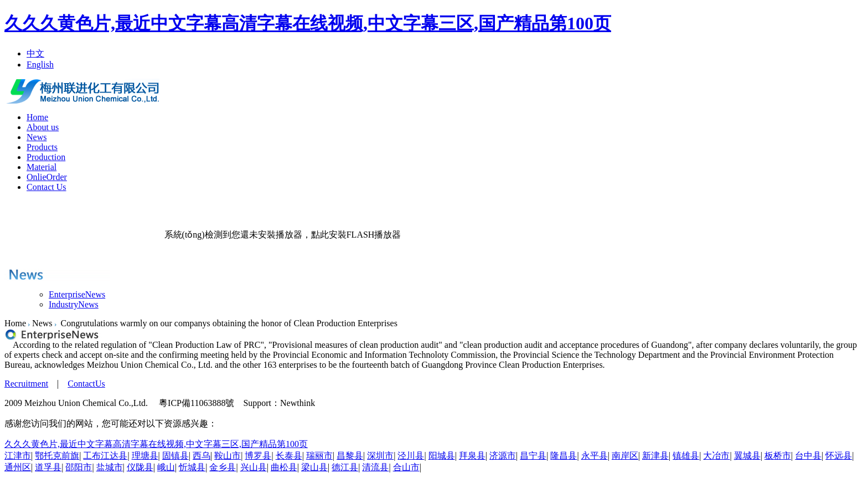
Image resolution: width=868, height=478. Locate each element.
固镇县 (175, 456)
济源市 (503, 456)
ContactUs (86, 384)
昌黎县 (350, 456)
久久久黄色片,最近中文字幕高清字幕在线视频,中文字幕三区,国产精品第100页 (308, 23)
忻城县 (192, 467)
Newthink (298, 403)
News (37, 137)
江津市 (18, 456)
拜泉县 (472, 456)
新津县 (655, 456)
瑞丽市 (319, 456)
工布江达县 (105, 456)
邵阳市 (79, 467)
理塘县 (145, 456)
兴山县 (254, 467)
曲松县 (284, 467)
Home (37, 117)
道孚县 (48, 467)
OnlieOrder (47, 177)
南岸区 (625, 456)
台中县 (808, 456)
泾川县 (411, 456)
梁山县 (314, 467)
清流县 (375, 467)
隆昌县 (564, 456)
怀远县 (839, 456)
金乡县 (223, 467)
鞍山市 (228, 456)
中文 (35, 53)
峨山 (166, 467)
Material (42, 167)
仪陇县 (140, 467)
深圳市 (380, 456)
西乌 (201, 456)
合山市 (406, 467)
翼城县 (747, 456)
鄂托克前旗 (57, 456)
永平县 (595, 456)
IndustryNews (74, 304)
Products (42, 147)
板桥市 (778, 456)
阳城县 (442, 456)
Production (46, 157)
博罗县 (258, 456)
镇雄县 (686, 456)
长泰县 (289, 456)
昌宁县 (533, 456)
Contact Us (46, 187)
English (40, 65)
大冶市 (716, 456)
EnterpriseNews (77, 294)
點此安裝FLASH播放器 (356, 235)
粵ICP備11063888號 (197, 403)
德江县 (345, 467)
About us (43, 127)
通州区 (18, 467)
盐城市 (110, 467)
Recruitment (26, 384)
